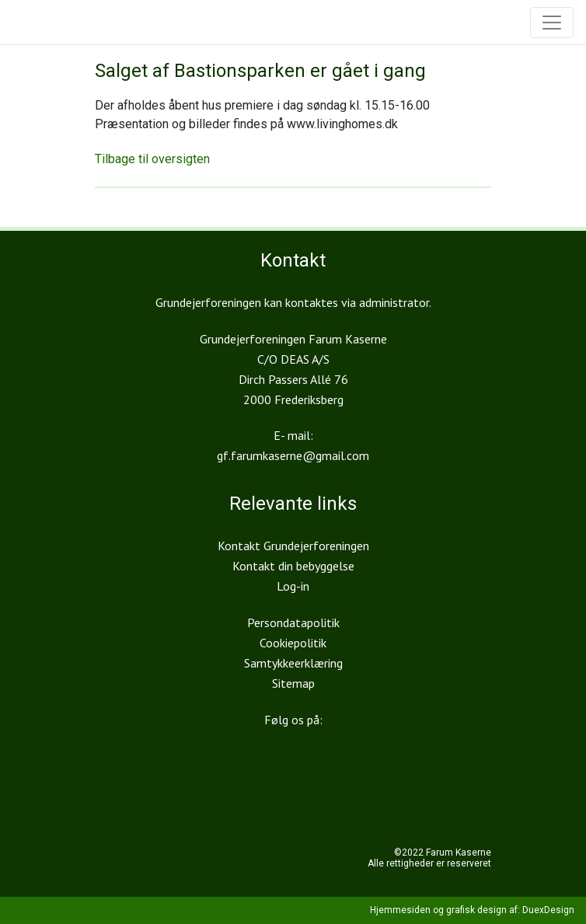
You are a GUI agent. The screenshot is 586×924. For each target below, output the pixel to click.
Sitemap (293, 683)
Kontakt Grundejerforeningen (293, 546)
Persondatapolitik (293, 622)
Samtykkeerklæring (293, 663)
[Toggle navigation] (552, 23)
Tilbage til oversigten (152, 159)
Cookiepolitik (293, 643)
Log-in (293, 586)
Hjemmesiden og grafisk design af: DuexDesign (472, 910)
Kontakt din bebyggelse (293, 566)
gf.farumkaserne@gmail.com (293, 455)
